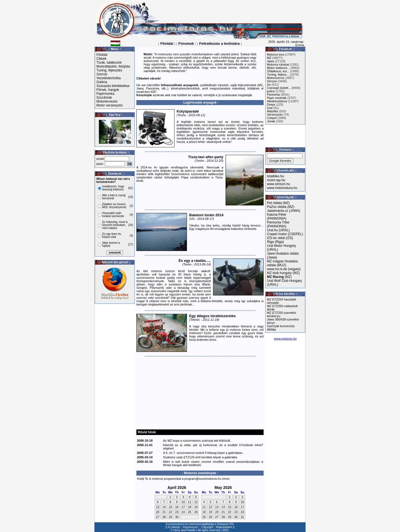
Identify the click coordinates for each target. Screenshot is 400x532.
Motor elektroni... (278, 68)
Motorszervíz (276, 78)
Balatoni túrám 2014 (206, 215)
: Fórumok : (186, 43)
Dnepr (271, 105)
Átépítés (272, 111)
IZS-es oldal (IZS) (280, 238)
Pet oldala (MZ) (278, 203)
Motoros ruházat (278, 64)
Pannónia (273, 95)
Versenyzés (275, 115)
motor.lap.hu (276, 180)
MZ (269, 58)
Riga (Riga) (275, 242)
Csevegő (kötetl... (279, 88)
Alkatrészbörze (277, 101)
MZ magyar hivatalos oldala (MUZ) (282, 263)
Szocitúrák (104, 98)
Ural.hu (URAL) (278, 230)
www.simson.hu (278, 184)
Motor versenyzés (110, 105)
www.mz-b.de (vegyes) (284, 269)
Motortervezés (107, 101)
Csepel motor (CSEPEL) (285, 234)
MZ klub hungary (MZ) (283, 273)
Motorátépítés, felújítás (113, 66)
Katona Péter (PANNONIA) (277, 217)
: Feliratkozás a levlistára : (219, 43)
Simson (272, 81)
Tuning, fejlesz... (278, 74)
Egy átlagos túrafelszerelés (212, 316)
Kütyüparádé (188, 111)
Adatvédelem (224, 527)
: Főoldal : (167, 43)
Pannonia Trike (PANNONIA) (278, 224)
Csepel (272, 118)
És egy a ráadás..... (195, 261)
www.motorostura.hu (282, 188)
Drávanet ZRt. (226, 524)
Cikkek (101, 59)
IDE (153, 92)
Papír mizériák (277, 98)
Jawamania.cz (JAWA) (284, 211)
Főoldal (102, 55)
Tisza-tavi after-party (206, 157)
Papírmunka (105, 94)
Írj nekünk (174, 527)
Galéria (102, 82)
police (271, 91)
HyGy (177, 530)
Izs (269, 84)
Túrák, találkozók (109, 63)
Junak (271, 121)
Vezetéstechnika (108, 78)
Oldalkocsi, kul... (278, 71)
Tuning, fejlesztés (109, 70)
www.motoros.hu (285, 339)
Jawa (271, 61)
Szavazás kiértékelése (113, 86)
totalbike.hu (275, 176)
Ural (270, 108)
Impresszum (191, 527)
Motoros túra (276, 54)
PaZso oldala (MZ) (281, 207)
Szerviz (102, 74)
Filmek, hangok (108, 90)
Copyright (207, 527)
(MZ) (279, 277)
